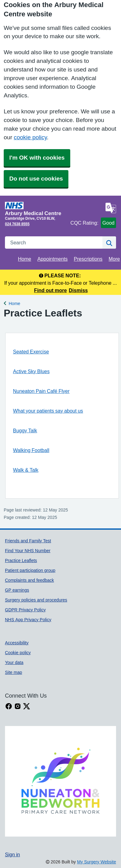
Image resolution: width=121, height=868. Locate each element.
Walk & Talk (26, 470)
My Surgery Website (97, 862)
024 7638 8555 (17, 224)
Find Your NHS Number (28, 551)
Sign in (12, 854)
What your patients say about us (48, 411)
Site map (13, 672)
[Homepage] (37, 209)
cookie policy (30, 137)
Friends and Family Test (28, 541)
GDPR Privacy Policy (25, 610)
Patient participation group (30, 570)
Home (25, 259)
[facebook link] (9, 706)
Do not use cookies (36, 179)
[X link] (27, 706)
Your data (14, 662)
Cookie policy (18, 653)
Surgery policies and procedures (36, 600)
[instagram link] (18, 706)
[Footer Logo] (60, 781)
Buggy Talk (25, 430)
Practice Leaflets (21, 560)
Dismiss (78, 290)
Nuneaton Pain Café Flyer (41, 391)
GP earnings (17, 590)
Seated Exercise (31, 352)
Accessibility (17, 643)
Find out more (50, 290)
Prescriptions (88, 259)
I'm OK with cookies (37, 158)
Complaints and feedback (29, 580)
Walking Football (31, 450)
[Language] (111, 208)
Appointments (53, 259)
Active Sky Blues (31, 371)
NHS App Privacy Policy (28, 620)
